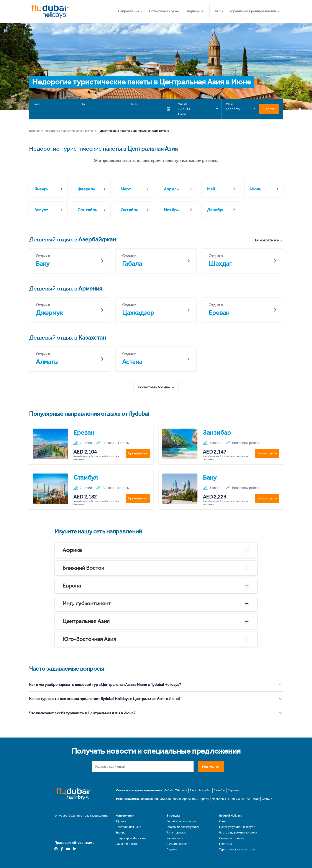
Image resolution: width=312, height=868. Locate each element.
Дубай (168, 790)
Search (269, 109)
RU (217, 11)
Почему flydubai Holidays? (237, 827)
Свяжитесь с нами (232, 838)
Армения (253, 799)
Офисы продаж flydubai (183, 827)
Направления (154, 11)
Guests (182, 104)
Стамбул (220, 790)
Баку (193, 790)
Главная (34, 131)
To (83, 104)
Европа (72, 586)
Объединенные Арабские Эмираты (184, 799)
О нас (223, 821)
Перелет (173, 849)
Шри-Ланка (236, 799)
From (37, 104)
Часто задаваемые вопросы (238, 833)
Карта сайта (175, 838)
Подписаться (211, 767)
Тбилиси (181, 790)
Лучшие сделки (177, 844)
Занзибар (205, 790)
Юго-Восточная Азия (89, 639)
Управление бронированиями (253, 11)
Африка (72, 550)
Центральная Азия (86, 621)
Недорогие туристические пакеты (69, 131)
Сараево (234, 790)
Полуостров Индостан (131, 838)
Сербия (267, 799)
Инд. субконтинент (87, 603)
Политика (226, 844)
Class (230, 104)
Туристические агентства (237, 849)
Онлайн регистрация (181, 821)
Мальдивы (219, 799)
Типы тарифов (176, 833)
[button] (156, 550)
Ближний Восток (83, 568)
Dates (134, 104)
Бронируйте (138, 453)
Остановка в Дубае (189, 11)
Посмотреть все (268, 240)
